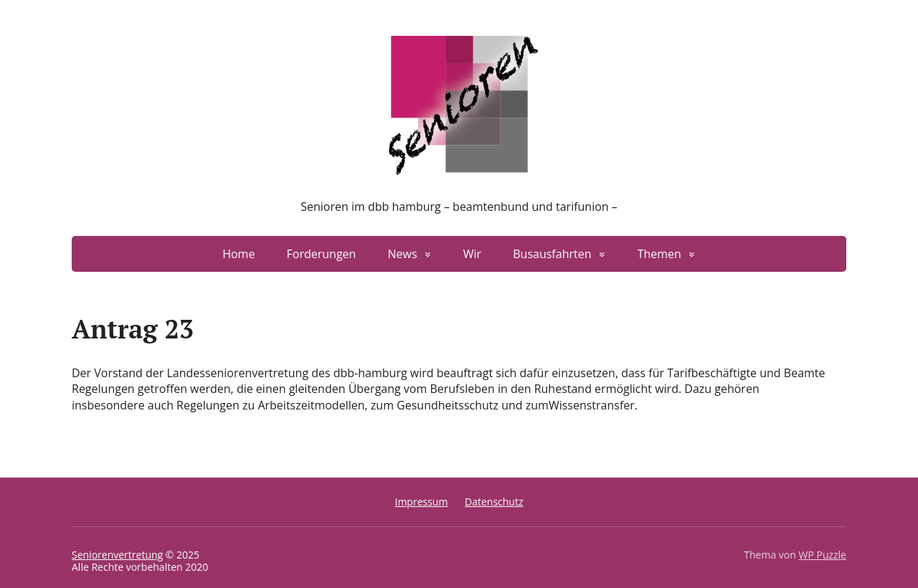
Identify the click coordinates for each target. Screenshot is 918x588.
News (403, 254)
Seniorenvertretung (117, 555)
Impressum (421, 502)
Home (238, 254)
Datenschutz (494, 502)
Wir (472, 254)
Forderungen (322, 254)
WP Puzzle (822, 555)
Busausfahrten (552, 254)
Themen (659, 254)
